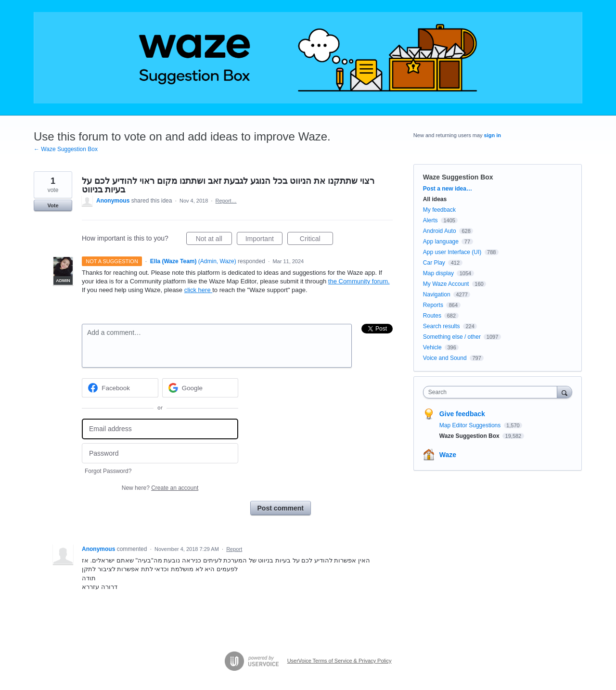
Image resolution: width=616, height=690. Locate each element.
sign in (493, 135)
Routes (432, 316)
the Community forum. (359, 281)
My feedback (439, 210)
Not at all (214, 240)
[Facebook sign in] (120, 388)
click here (199, 290)
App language (441, 242)
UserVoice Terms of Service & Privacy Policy (340, 661)
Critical (316, 240)
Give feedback (462, 414)
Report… (226, 201)
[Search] (565, 392)
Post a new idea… (448, 189)
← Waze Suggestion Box (66, 149)
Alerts (430, 220)
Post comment (281, 508)
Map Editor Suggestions (471, 425)
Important (264, 240)
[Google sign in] (200, 388)
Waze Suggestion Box (458, 177)
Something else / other (452, 337)
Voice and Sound (445, 358)
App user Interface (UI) (452, 252)
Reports (433, 305)
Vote (53, 205)
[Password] (160, 454)
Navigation (437, 294)
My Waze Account (446, 284)
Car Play (434, 263)
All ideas (435, 199)
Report (234, 549)
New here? (160, 488)
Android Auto (440, 231)
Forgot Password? (108, 471)
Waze (448, 455)
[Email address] (160, 429)
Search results (442, 326)
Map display (438, 273)
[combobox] (493, 392)
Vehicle (432, 347)
